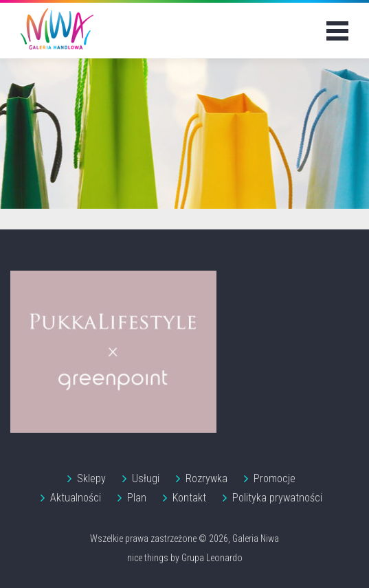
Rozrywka (206, 478)
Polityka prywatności (277, 498)
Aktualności (76, 498)
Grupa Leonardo (212, 558)
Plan (137, 498)
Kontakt (189, 498)
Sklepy (91, 478)
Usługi (146, 478)
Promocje (275, 478)
